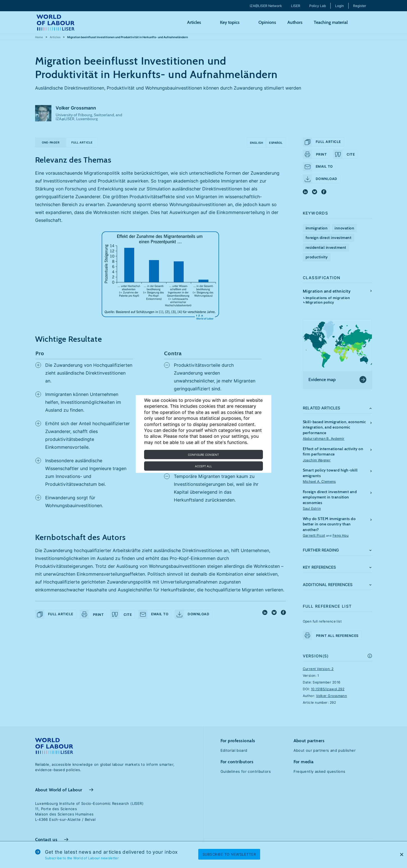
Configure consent (203, 455)
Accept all (203, 466)
